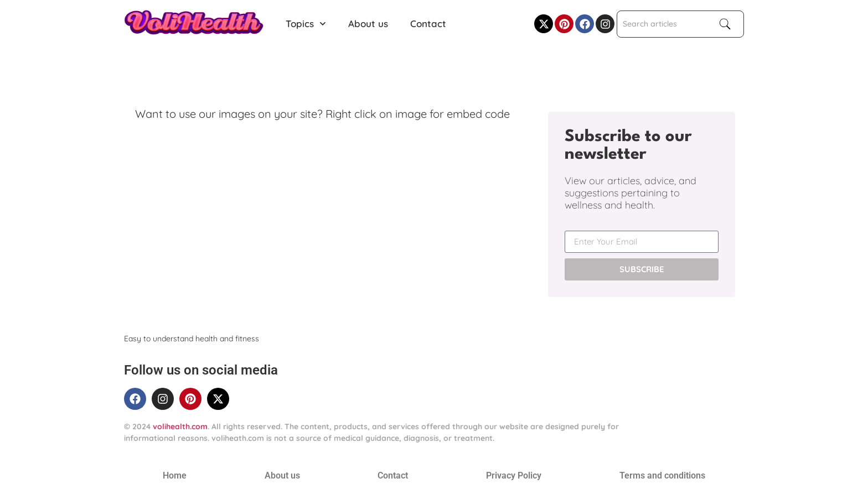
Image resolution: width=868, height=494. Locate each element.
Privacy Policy (514, 475)
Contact (428, 24)
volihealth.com (180, 427)
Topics (306, 24)
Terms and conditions (662, 475)
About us (368, 24)
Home (175, 475)
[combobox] (663, 24)
